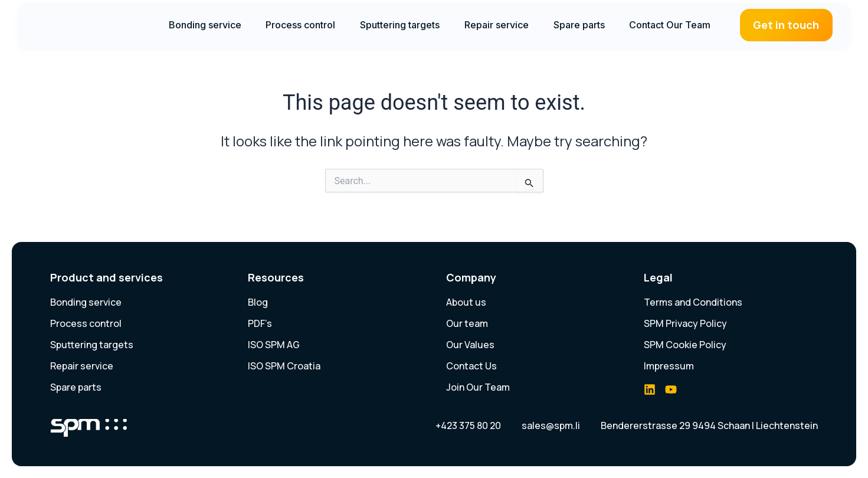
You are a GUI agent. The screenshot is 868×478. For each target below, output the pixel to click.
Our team (467, 323)
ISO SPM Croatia (284, 366)
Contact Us (471, 366)
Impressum (669, 366)
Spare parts (579, 25)
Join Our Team (478, 387)
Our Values (470, 345)
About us (466, 302)
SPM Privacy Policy (685, 323)
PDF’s (260, 323)
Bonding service (205, 25)
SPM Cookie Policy (685, 345)
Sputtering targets (400, 25)
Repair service (497, 25)
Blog (258, 302)
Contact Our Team (670, 25)
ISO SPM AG (274, 345)
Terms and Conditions (693, 302)
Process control (300, 25)
